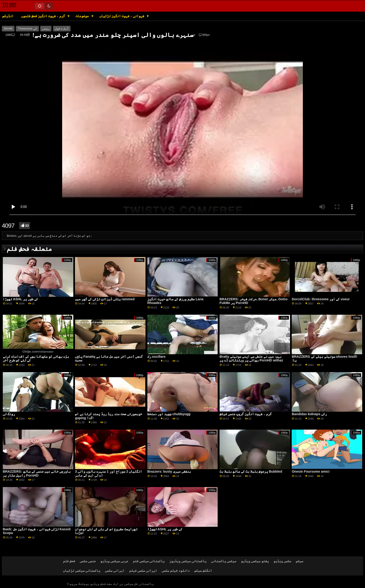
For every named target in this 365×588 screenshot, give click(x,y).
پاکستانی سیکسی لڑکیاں (82, 571)
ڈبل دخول (62, 29)
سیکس (300, 561)
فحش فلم (69, 561)
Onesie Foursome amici (311, 471)
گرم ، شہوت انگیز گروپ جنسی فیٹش (246, 414)
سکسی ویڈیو (282, 561)
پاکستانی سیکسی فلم (149, 561)
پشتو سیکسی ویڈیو (255, 561)
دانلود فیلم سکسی (176, 571)
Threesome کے (27, 29)
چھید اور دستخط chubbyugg (169, 414)
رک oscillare (156, 357)
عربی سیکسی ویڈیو (114, 561)
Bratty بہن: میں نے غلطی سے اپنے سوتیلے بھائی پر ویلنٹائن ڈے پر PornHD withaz (251, 359)
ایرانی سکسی (115, 571)
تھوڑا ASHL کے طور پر (20, 299)
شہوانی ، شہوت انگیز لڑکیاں (122, 16)
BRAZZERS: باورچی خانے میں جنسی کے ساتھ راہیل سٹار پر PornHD (37, 473)
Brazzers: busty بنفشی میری (169, 471)
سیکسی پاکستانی (224, 561)
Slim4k (8, 29)
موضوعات (83, 16)
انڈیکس (8, 16)
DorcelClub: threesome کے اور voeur (321, 299)
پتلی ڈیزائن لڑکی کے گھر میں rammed (105, 299)
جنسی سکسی (88, 561)
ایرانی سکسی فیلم (143, 571)
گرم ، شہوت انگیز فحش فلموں (43, 16)
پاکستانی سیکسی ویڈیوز (188, 561)
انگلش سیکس (203, 571)
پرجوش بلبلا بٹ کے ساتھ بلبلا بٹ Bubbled (251, 471)
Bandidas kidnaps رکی (309, 414)
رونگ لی (9, 414)
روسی (46, 29)
